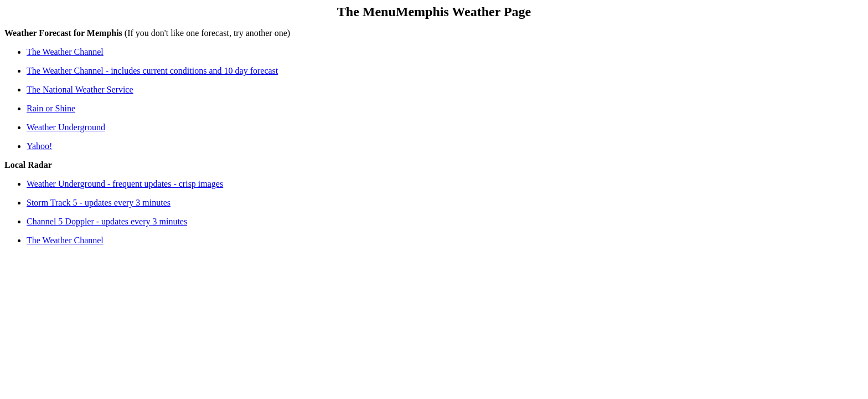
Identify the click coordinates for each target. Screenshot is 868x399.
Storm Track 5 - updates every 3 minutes (99, 203)
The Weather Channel (65, 52)
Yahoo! (39, 146)
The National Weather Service (80, 89)
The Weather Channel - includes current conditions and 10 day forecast (152, 71)
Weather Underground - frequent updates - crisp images (125, 184)
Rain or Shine (51, 108)
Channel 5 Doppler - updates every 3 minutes (107, 221)
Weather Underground (66, 127)
